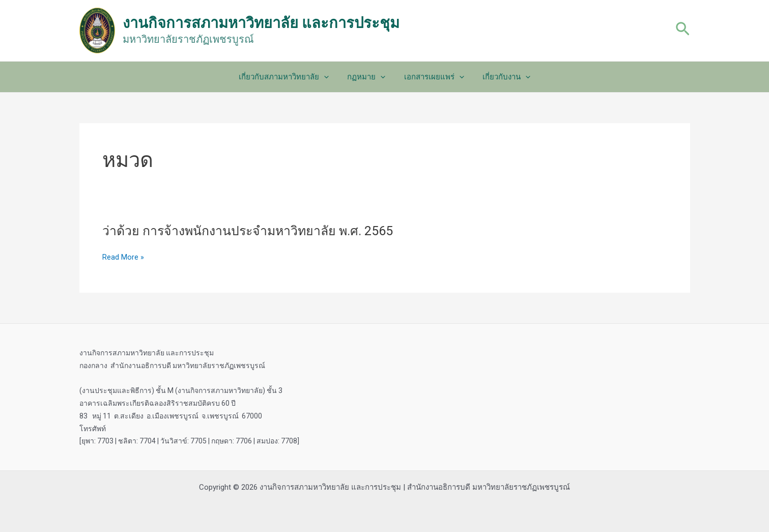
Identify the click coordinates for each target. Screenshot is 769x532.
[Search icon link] (683, 31)
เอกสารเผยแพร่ (433, 77)
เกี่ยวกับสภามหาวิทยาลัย (289, 77)
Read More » (123, 257)
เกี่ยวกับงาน (502, 77)
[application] (329, 77)
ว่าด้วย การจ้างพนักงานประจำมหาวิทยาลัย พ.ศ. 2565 (256, 231)
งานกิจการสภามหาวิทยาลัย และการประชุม (261, 23)
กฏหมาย (368, 77)
